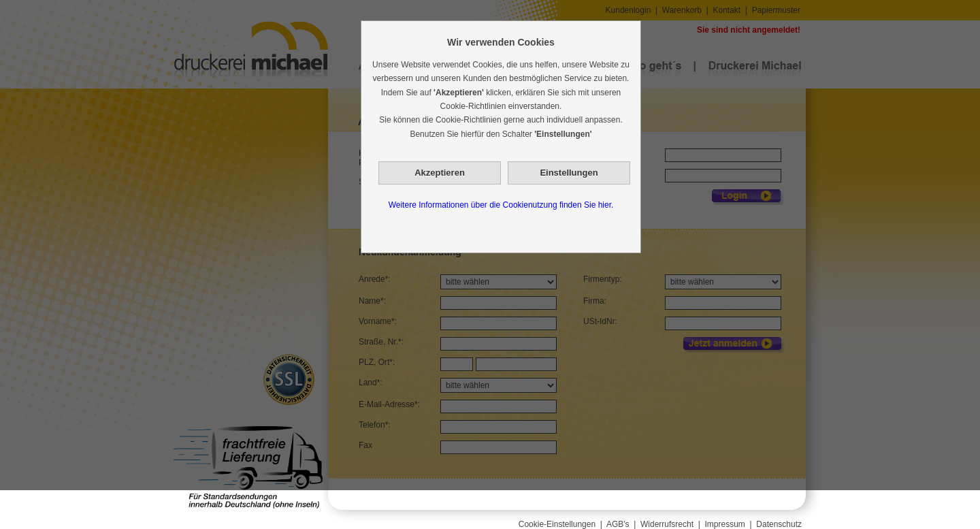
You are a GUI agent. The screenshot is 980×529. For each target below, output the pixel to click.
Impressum (725, 524)
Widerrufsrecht (667, 524)
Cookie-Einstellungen (557, 524)
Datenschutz (779, 524)
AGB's (618, 524)
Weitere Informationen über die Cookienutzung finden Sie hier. (501, 205)
